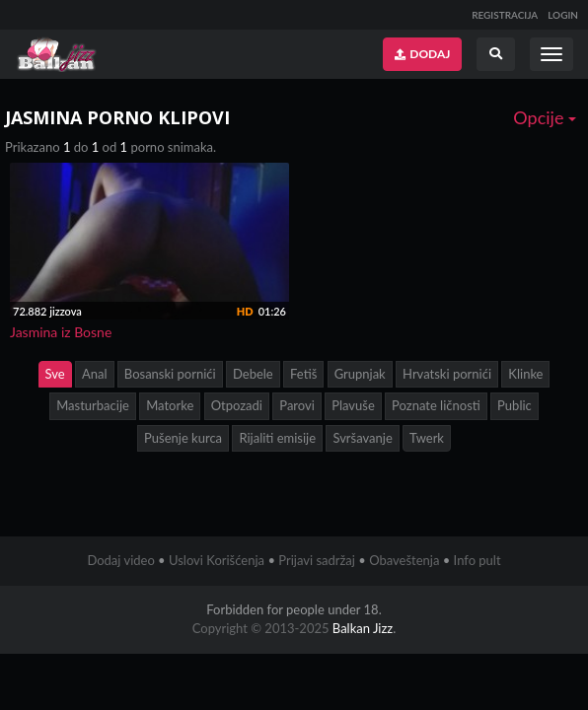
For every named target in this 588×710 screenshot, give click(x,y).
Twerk (427, 438)
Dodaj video (120, 560)
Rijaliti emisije (277, 438)
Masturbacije (93, 405)
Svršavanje (362, 438)
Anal (95, 374)
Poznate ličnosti (436, 405)
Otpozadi (237, 405)
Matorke (170, 405)
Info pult (478, 560)
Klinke (525, 374)
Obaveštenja (404, 560)
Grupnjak (360, 374)
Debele (253, 374)
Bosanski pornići (170, 374)
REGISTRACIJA (505, 15)
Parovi (297, 405)
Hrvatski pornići (447, 374)
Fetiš (303, 374)
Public (514, 405)
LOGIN (563, 15)
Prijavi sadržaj (317, 560)
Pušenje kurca (183, 438)
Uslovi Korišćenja (217, 560)
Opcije (545, 117)
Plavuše (353, 405)
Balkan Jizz (363, 628)
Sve (55, 374)
